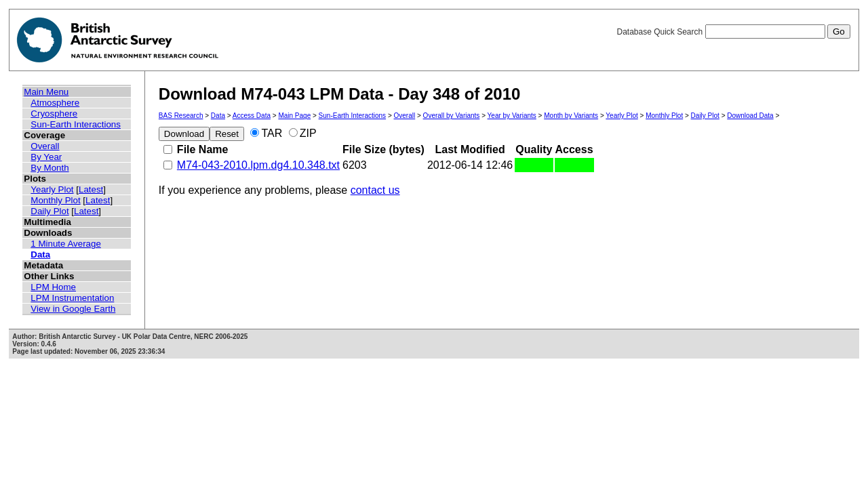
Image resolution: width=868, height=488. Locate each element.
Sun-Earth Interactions (76, 124)
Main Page (294, 116)
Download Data (750, 116)
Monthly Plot (55, 200)
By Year (46, 157)
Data (40, 255)
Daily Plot (50, 211)
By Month (50, 168)
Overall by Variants (452, 116)
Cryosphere (54, 114)
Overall (45, 146)
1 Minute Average (66, 244)
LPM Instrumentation (72, 298)
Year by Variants (512, 116)
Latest (91, 189)
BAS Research (181, 116)
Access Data (252, 116)
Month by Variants (571, 116)
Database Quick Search (733, 32)
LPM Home (53, 287)
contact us (375, 190)
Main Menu (46, 92)
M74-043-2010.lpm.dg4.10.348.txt (258, 165)
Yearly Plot (52, 189)
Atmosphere (55, 103)
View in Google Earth (73, 309)
